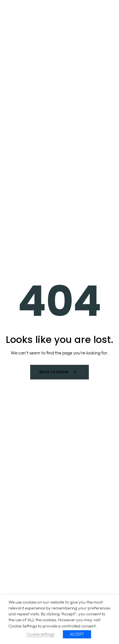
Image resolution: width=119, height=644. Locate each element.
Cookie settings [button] (40, 634)
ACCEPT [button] (77, 634)
